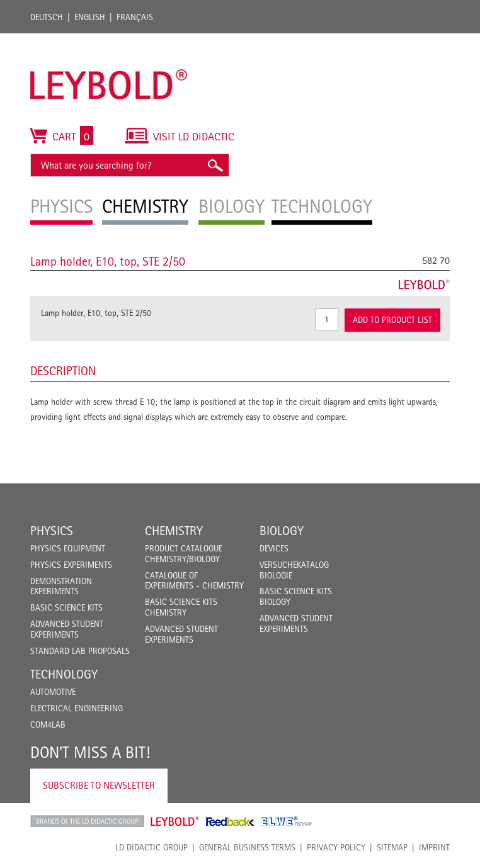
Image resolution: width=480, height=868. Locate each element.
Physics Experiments (71, 565)
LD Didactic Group (151, 847)
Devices (274, 548)
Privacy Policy (336, 847)
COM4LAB (48, 724)
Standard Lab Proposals (80, 651)
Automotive (53, 692)
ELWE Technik (287, 821)
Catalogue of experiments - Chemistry (194, 581)
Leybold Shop (175, 821)
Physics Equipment (68, 548)
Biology (282, 531)
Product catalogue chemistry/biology (184, 554)
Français (135, 17)
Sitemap (392, 847)
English (90, 17)
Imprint (434, 847)
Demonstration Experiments (61, 586)
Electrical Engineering (77, 708)
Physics (52, 531)
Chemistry (174, 531)
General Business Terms (247, 847)
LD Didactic (87, 821)
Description (63, 371)
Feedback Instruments (230, 821)
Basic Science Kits (66, 607)
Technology (64, 674)
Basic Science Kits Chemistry (181, 607)
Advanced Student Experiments (67, 629)
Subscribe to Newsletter (99, 785)
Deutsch (47, 17)
